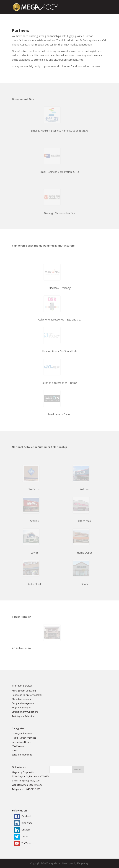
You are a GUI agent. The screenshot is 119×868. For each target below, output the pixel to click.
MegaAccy (54, 863)
